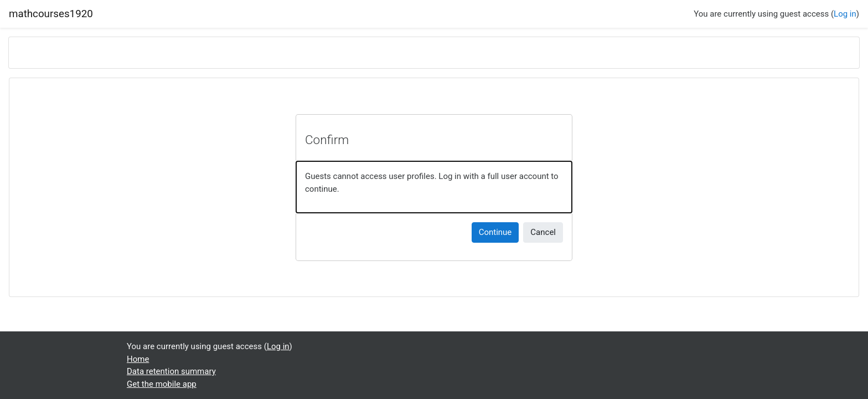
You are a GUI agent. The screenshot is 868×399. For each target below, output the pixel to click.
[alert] (434, 187)
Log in (845, 14)
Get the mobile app (162, 384)
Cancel (543, 232)
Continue (495, 232)
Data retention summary (171, 371)
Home (138, 359)
